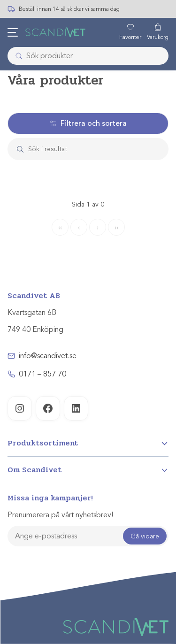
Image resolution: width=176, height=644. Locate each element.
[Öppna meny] (13, 32)
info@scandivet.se (48, 356)
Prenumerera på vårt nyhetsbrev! (60, 515)
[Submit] (16, 56)
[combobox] (88, 56)
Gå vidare (145, 536)
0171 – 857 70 (42, 374)
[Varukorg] (158, 32)
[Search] (97, 149)
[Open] (88, 443)
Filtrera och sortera (88, 123)
